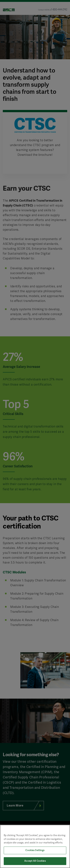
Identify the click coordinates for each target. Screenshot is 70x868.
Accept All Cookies (35, 861)
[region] (35, 846)
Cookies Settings (35, 850)
